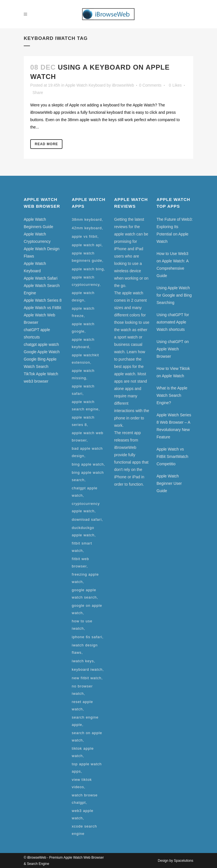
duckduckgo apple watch (83, 531)
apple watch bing (88, 269)
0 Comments (150, 85)
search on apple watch (87, 737)
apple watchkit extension (85, 359)
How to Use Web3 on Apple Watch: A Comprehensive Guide (172, 265)
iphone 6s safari (87, 637)
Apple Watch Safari (41, 278)
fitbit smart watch (82, 547)
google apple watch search (84, 594)
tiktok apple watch (83, 752)
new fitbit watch (87, 678)
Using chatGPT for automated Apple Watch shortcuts (173, 322)
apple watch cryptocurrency (86, 281)
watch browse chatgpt (85, 799)
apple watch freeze (83, 312)
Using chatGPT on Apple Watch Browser (173, 349)
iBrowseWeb (123, 85)
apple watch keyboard (83, 343)
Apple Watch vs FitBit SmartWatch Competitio (172, 456)
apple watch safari (83, 390)
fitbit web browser (80, 562)
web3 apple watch (83, 814)
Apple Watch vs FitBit (43, 308)
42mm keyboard (87, 228)
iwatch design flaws (85, 649)
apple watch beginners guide (87, 257)
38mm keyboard (87, 219)
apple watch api (87, 245)
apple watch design (83, 296)
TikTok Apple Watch (41, 374)
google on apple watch (87, 609)
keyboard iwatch (87, 669)
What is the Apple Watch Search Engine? (172, 395)
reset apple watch (82, 705)
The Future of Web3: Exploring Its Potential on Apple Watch (175, 230)
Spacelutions (184, 861)
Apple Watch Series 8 (43, 300)
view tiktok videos (82, 783)
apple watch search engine (85, 405)
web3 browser (36, 381)
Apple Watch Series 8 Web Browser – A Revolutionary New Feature (174, 426)
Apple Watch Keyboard (85, 85)
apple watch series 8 (83, 421)
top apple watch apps (87, 768)
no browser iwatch (82, 690)
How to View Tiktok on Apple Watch (173, 372)
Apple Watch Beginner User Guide (169, 483)
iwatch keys (83, 661)
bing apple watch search (88, 476)
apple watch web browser (88, 437)
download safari (87, 519)
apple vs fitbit (85, 236)
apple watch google (83, 328)
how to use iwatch (82, 625)
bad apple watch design (87, 452)
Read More (46, 144)
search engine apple (85, 721)
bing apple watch (88, 464)
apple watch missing (83, 374)
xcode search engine (84, 830)
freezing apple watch (85, 578)
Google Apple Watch (42, 352)
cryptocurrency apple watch (86, 507)
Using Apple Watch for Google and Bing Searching (174, 295)
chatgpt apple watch (41, 344)
